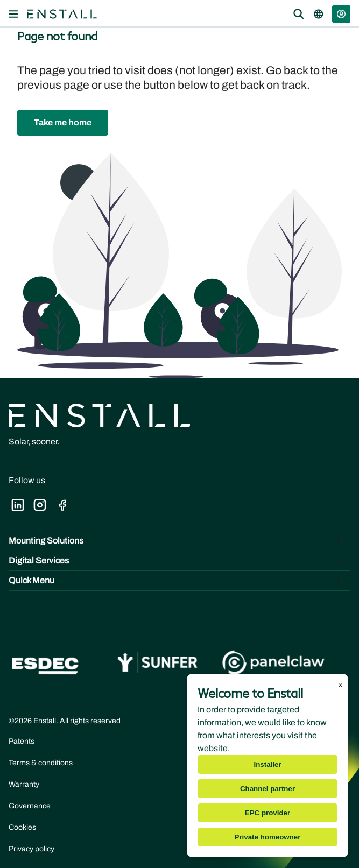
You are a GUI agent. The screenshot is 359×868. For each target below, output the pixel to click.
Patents (22, 741)
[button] (341, 14)
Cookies (22, 827)
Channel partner (268, 789)
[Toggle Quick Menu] (179, 581)
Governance (30, 806)
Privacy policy (31, 849)
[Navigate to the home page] (62, 14)
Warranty (24, 784)
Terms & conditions (41, 763)
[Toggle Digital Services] (179, 561)
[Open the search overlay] (299, 14)
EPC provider (268, 813)
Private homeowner (268, 837)
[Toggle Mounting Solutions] (179, 541)
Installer (267, 764)
